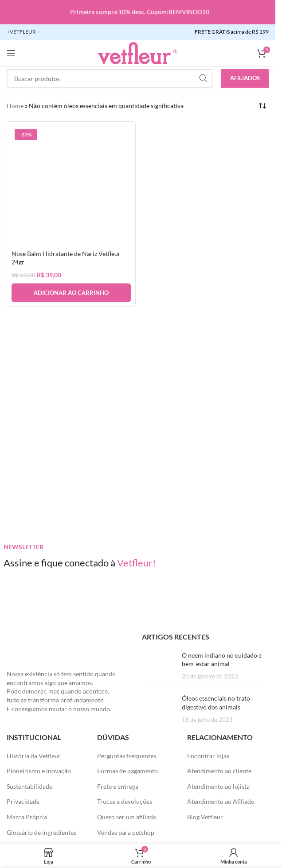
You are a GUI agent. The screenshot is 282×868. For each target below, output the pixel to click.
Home (15, 106)
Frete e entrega (118, 786)
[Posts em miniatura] (159, 666)
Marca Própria (27, 817)
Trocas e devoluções (125, 801)
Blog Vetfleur (205, 817)
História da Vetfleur (34, 756)
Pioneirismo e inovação (39, 771)
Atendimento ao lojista (218, 786)
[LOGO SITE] (138, 52)
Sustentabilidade (29, 786)
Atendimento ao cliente (219, 771)
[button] (71, 293)
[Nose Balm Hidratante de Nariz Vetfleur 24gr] (71, 186)
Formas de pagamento (127, 771)
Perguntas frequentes (127, 756)
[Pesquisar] (110, 78)
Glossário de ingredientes (41, 832)
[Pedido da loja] (262, 106)
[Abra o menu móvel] (11, 53)
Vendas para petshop (126, 832)
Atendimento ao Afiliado (221, 801)
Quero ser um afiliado (127, 817)
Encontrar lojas (208, 756)
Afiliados (245, 78)
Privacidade (23, 801)
